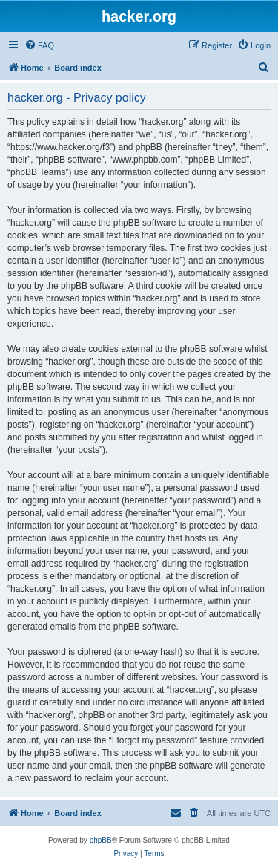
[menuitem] (39, 45)
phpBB (101, 840)
